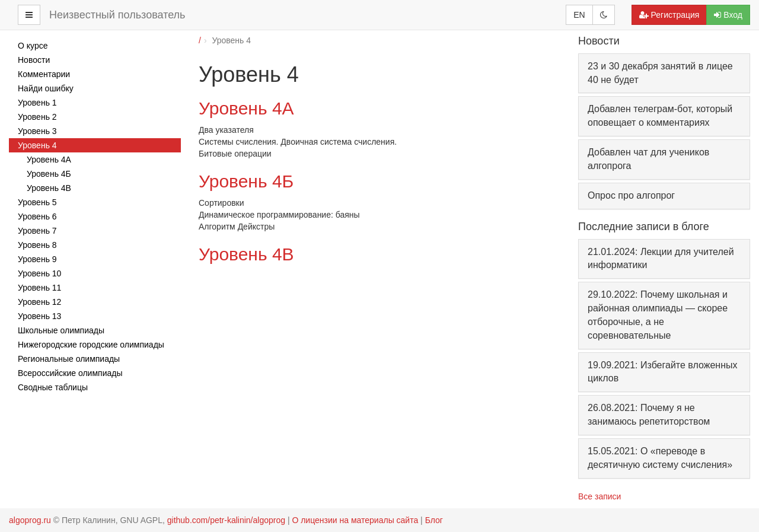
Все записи (599, 496)
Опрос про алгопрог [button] (631, 195)
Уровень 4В (246, 254)
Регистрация (669, 15)
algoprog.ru (30, 520)
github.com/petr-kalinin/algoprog (226, 520)
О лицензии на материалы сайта (355, 520)
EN (579, 15)
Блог (434, 520)
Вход (728, 15)
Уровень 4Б (246, 181)
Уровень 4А (246, 108)
